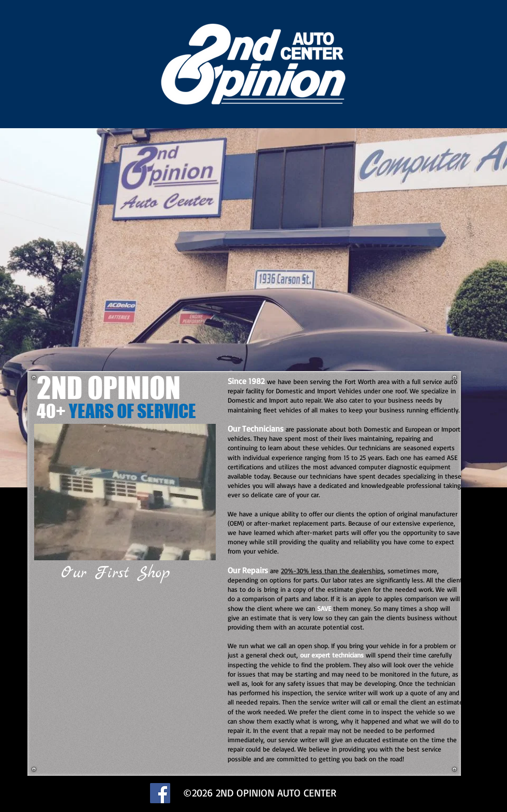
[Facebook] (160, 793)
